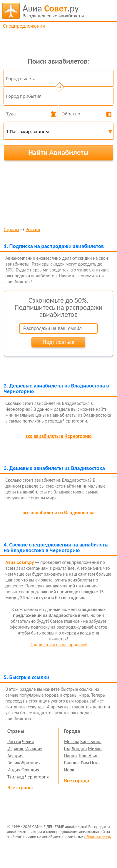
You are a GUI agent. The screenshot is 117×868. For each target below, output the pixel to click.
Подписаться (58, 342)
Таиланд (16, 777)
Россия (33, 230)
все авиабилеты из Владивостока (59, 513)
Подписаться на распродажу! (58, 645)
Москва (72, 742)
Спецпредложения (24, 26)
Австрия (15, 756)
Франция (30, 770)
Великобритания (24, 763)
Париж (71, 756)
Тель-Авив (88, 756)
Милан (95, 749)
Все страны (20, 788)
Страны (11, 230)
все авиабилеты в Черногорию (58, 436)
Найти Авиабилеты (58, 152)
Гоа (67, 749)
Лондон (79, 749)
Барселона (91, 742)
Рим (85, 763)
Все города (77, 781)
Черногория (37, 777)
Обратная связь (97, 837)
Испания (34, 749)
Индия (14, 770)
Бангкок (72, 763)
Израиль (16, 749)
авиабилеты (53, 11)
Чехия (28, 742)
